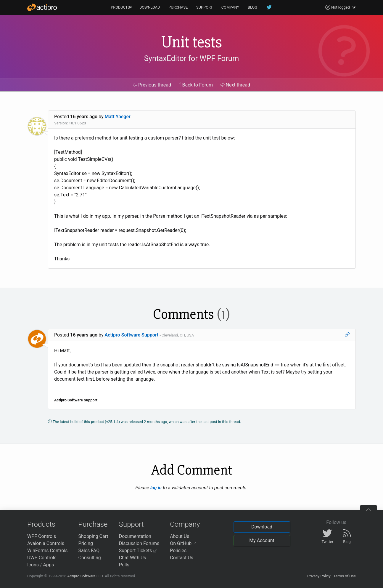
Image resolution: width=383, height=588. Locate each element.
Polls (124, 565)
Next (235, 85)
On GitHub (183, 543)
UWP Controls (42, 558)
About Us (180, 536)
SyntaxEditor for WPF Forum (192, 58)
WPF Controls (42, 536)
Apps (49, 565)
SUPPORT (205, 7)
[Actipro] (42, 7)
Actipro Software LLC (85, 576)
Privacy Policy (319, 576)
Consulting (90, 558)
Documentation (135, 536)
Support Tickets (138, 551)
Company (185, 524)
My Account (262, 540)
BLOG (252, 7)
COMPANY (230, 7)
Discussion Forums (139, 543)
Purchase (93, 524)
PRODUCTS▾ (121, 7)
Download (262, 527)
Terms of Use (345, 576)
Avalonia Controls (46, 543)
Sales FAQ (89, 551)
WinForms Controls (48, 551)
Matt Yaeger (118, 117)
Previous (152, 85)
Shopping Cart (93, 536)
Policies (178, 551)
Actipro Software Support (132, 335)
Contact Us (182, 558)
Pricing (86, 543)
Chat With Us (133, 558)
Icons (33, 565)
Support (131, 524)
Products (41, 524)
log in (156, 488)
